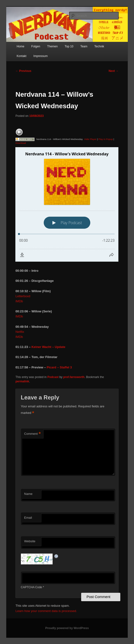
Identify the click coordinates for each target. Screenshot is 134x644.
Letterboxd (23, 296)
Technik (99, 46)
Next (113, 71)
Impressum (40, 56)
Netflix (20, 332)
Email (28, 518)
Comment (33, 434)
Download (21, 143)
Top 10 (69, 46)
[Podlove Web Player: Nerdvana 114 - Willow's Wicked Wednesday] (67, 204)
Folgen (36, 46)
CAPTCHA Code (32, 587)
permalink (22, 381)
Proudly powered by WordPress (67, 628)
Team (84, 46)
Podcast (53, 377)
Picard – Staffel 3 (59, 367)
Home (20, 46)
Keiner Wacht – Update (48, 347)
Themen (52, 46)
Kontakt (21, 56)
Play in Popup (106, 139)
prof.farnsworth (74, 377)
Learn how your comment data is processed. (46, 611)
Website (30, 541)
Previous (23, 71)
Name (28, 494)
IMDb (19, 301)
